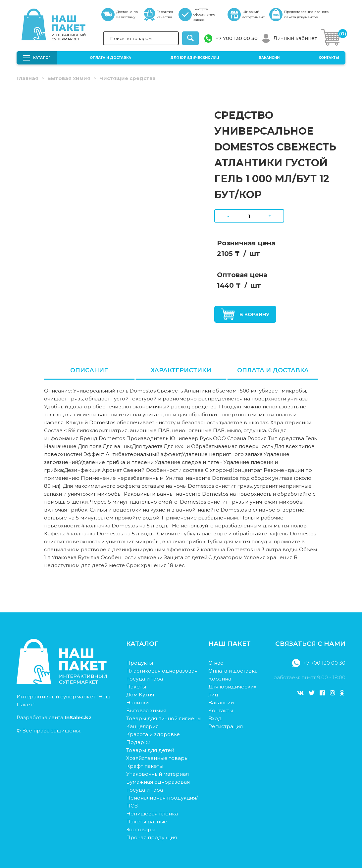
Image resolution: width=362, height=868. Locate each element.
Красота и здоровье (153, 734)
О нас (216, 663)
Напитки (137, 703)
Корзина (220, 679)
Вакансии (269, 58)
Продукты (140, 663)
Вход (215, 718)
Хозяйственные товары (157, 758)
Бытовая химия (69, 78)
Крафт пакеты (145, 766)
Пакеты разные (147, 822)
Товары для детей (150, 750)
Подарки (138, 742)
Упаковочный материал (157, 774)
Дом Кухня (140, 695)
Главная (27, 78)
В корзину (245, 314)
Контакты (329, 58)
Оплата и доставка (110, 58)
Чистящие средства (128, 78)
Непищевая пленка (152, 814)
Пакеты (136, 687)
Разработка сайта (54, 717)
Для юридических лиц (195, 58)
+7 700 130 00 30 (237, 38)
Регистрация (226, 726)
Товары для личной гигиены (164, 718)
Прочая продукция (152, 837)
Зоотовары (141, 829)
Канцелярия (142, 726)
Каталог (37, 58)
